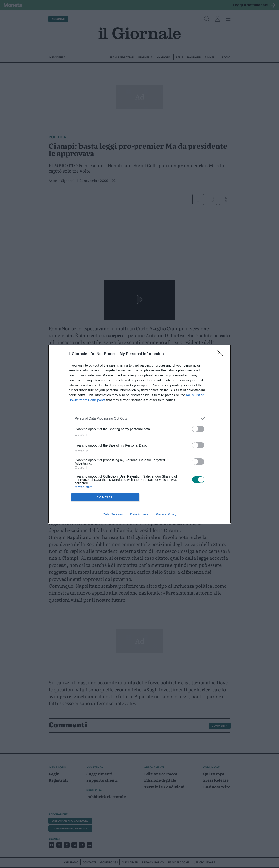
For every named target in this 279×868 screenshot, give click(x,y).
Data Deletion (113, 514)
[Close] (221, 354)
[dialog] (139, 434)
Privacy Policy (166, 514)
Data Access (139, 514)
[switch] (198, 429)
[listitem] (139, 418)
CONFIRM (105, 497)
